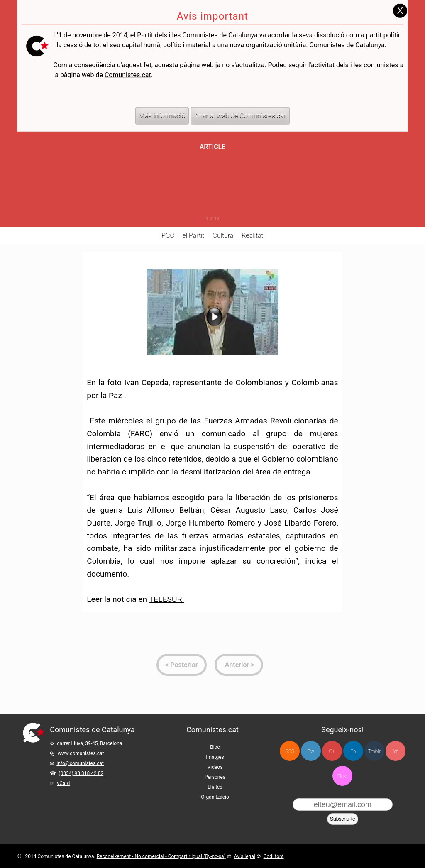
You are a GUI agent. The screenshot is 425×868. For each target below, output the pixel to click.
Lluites (215, 787)
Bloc (215, 747)
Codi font (274, 856)
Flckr (343, 776)
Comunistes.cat (128, 62)
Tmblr (374, 751)
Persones (215, 777)
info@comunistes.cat (80, 763)
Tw (311, 751)
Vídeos (215, 767)
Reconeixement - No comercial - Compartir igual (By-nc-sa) (161, 856)
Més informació (162, 103)
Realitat (253, 236)
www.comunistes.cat (81, 753)
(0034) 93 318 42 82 (81, 773)
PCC (168, 236)
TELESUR (166, 599)
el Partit (194, 236)
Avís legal (245, 856)
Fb (353, 751)
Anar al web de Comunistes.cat (240, 103)
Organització (215, 797)
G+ (332, 751)
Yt (395, 751)
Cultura (223, 236)
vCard (63, 783)
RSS (290, 751)
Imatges (215, 757)
